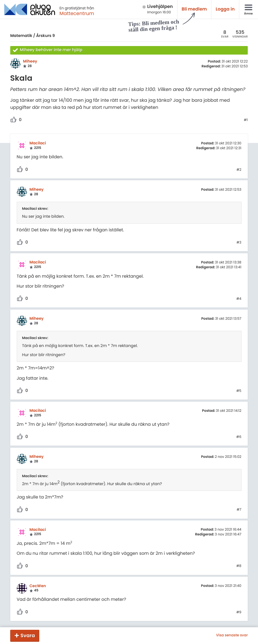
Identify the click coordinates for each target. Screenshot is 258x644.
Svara (28, 635)
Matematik (21, 36)
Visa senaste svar (232, 635)
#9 (239, 612)
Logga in (225, 9)
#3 (239, 243)
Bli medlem (194, 9)
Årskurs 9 (46, 36)
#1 (246, 120)
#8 (239, 566)
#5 (239, 391)
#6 (239, 437)
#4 (239, 299)
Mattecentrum (77, 13)
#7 (239, 510)
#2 (239, 170)
